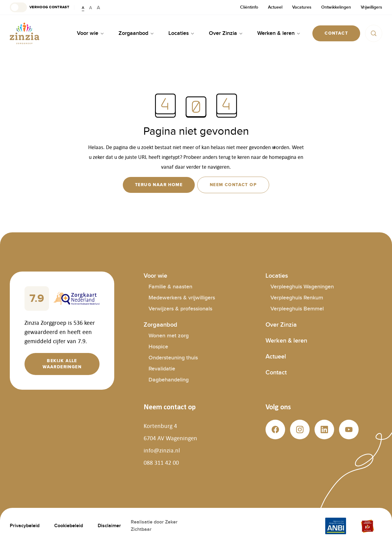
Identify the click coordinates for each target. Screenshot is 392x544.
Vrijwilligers (371, 7)
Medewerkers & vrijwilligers (182, 298)
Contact (276, 373)
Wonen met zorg (169, 336)
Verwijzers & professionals (180, 309)
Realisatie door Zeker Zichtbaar (154, 526)
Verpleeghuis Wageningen (302, 287)
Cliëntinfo (249, 7)
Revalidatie (162, 369)
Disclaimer (109, 526)
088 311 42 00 (161, 463)
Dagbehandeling (169, 380)
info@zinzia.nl (162, 450)
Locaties (277, 276)
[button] (40, 7)
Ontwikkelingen (336, 7)
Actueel (275, 7)
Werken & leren (286, 341)
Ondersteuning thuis (173, 358)
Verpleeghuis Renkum (297, 298)
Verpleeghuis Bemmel (297, 309)
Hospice (158, 347)
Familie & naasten (170, 287)
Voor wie (155, 276)
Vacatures (302, 7)
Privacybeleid (25, 526)
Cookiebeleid (69, 526)
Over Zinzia (281, 325)
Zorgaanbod (160, 325)
